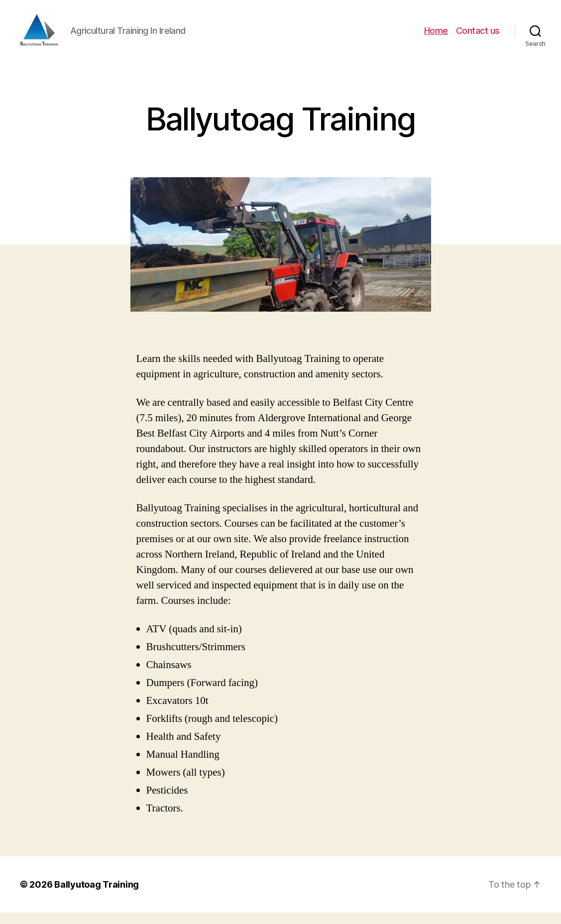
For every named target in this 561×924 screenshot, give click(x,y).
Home (436, 36)
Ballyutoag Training (97, 896)
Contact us (478, 36)
